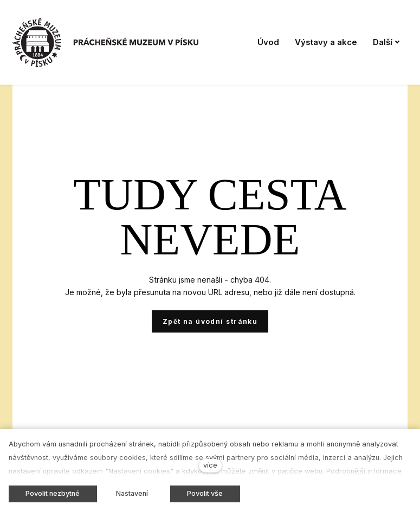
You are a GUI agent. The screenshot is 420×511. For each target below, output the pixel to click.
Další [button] (386, 42)
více (210, 465)
